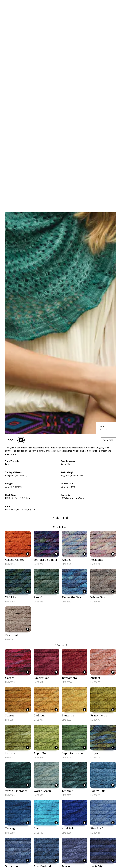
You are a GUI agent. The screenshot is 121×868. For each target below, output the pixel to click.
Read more (11, 454)
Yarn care (108, 440)
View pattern (103, 428)
